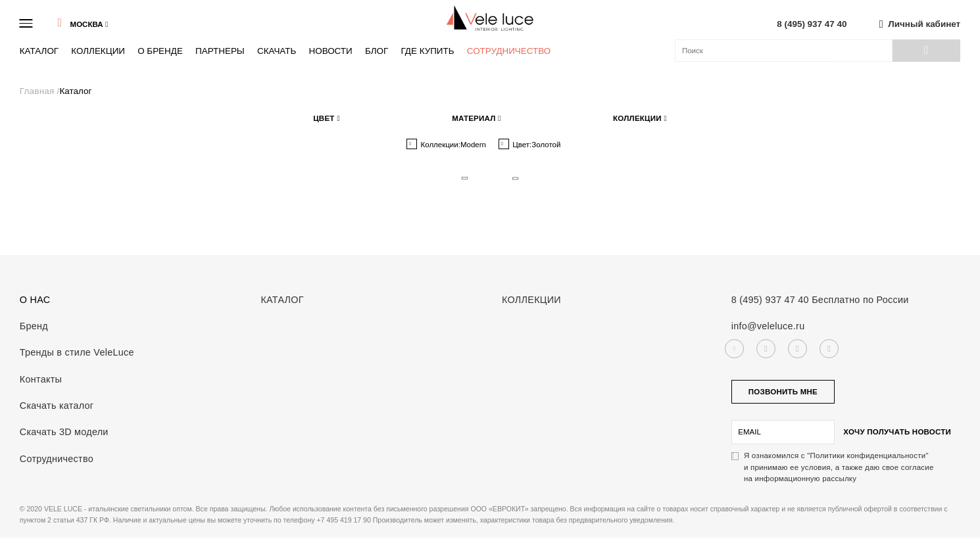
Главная (38, 91)
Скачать (277, 51)
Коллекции (98, 51)
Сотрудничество (509, 51)
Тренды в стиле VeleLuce (77, 352)
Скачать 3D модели (64, 432)
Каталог (39, 51)
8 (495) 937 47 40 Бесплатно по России (820, 300)
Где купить (427, 51)
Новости (330, 51)
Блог (377, 51)
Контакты (41, 379)
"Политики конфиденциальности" (868, 455)
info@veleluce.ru (768, 326)
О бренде (160, 51)
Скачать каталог (57, 406)
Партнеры (220, 51)
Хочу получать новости (897, 432)
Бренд (34, 326)
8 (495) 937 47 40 (812, 24)
